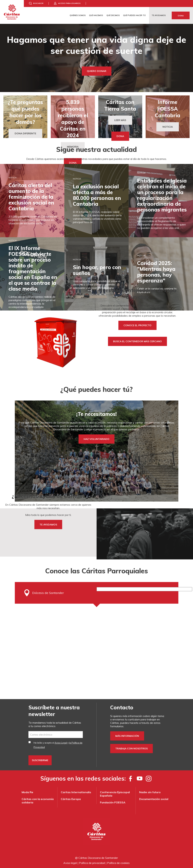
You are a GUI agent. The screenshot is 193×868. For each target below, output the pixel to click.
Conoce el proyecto (137, 325)
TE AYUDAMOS (48, 525)
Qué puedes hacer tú (134, 15)
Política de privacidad (92, 863)
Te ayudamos (159, 15)
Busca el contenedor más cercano (137, 341)
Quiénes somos (78, 15)
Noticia (168, 127)
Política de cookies (118, 863)
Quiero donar (97, 71)
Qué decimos (113, 15)
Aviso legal (70, 863)
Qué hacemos (96, 15)
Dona (181, 16)
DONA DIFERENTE (25, 133)
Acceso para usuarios (69, 3)
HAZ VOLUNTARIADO (96, 439)
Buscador (38, 3)
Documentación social (154, 799)
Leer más (120, 120)
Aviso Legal (61, 743)
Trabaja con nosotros (132, 749)
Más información (127, 736)
